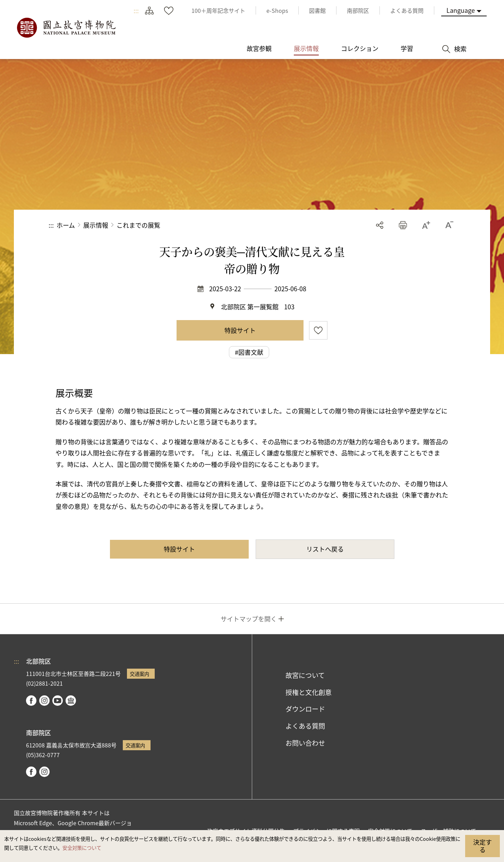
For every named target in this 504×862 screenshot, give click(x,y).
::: (136, 10)
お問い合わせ (305, 743)
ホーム (66, 225)
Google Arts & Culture (71, 701)
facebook (31, 701)
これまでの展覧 (138, 225)
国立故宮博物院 (66, 28)
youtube (58, 701)
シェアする (380, 225)
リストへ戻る (325, 549)
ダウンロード (305, 709)
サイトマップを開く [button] (249, 619)
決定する (482, 846)
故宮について (305, 675)
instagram (44, 701)
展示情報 (96, 225)
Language (461, 10)
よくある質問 (305, 726)
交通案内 (139, 674)
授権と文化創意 (309, 692)
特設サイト (240, 330)
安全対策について (82, 848)
